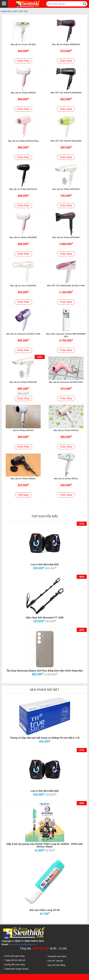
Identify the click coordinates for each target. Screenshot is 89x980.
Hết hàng (23, 495)
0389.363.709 (41, 949)
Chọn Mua (23, 61)
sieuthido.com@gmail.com (23, 944)
